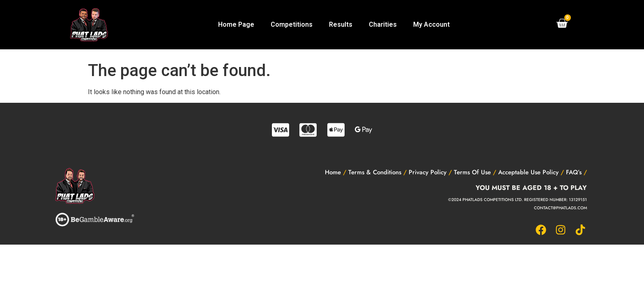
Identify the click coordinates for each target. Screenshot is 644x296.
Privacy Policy (428, 172)
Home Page (236, 24)
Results (341, 24)
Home (333, 172)
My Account (431, 24)
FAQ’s (574, 172)
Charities (383, 24)
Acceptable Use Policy (528, 172)
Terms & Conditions (375, 172)
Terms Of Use (472, 172)
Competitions (292, 24)
